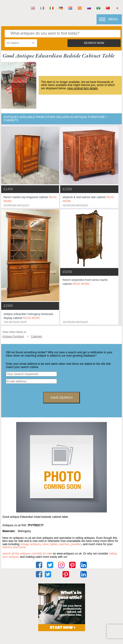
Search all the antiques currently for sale (27, 554)
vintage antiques (30, 544)
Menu (113, 19)
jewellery (77, 544)
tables (54, 544)
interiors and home (14, 547)
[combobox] (21, 43)
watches (64, 544)
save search (62, 398)
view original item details (82, 88)
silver (45, 544)
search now (94, 43)
